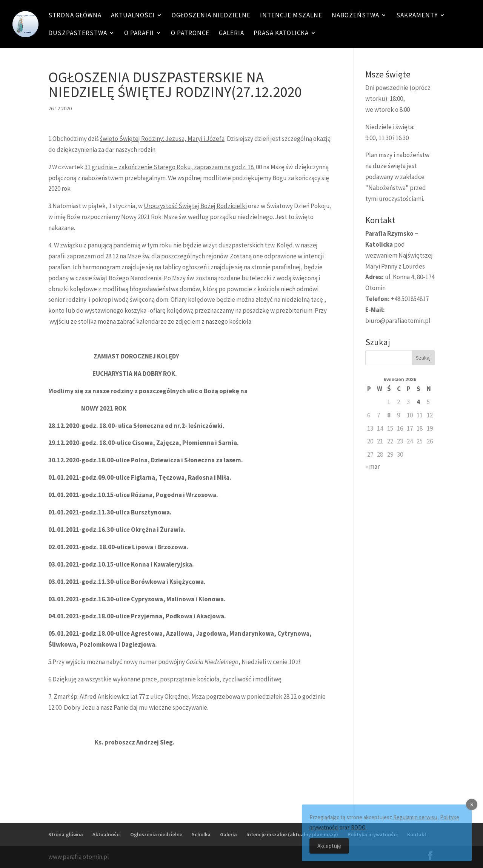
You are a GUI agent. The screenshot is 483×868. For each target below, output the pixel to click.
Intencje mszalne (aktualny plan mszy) (292, 834)
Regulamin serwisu (415, 822)
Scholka (201, 834)
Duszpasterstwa (78, 34)
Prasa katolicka (281, 34)
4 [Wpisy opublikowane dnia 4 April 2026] (418, 402)
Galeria (232, 34)
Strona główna (75, 16)
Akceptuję (329, 851)
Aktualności (133, 16)
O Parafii (139, 34)
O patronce (190, 34)
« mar (372, 466)
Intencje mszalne (291, 16)
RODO (358, 833)
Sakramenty (417, 16)
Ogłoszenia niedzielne (211, 16)
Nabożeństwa (355, 16)
